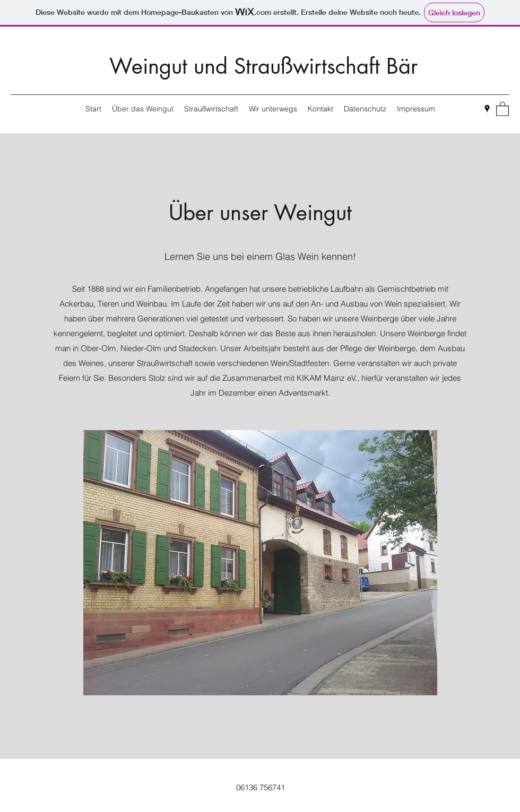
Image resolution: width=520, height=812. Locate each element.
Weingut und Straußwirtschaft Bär (263, 66)
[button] (502, 108)
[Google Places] (487, 109)
